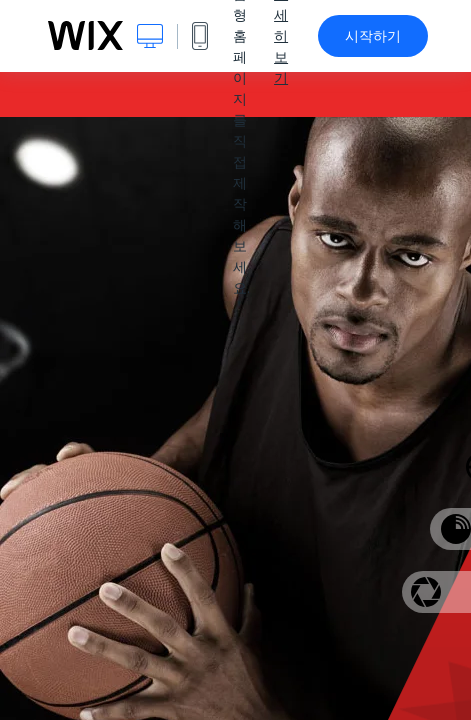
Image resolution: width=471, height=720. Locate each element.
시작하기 (373, 36)
